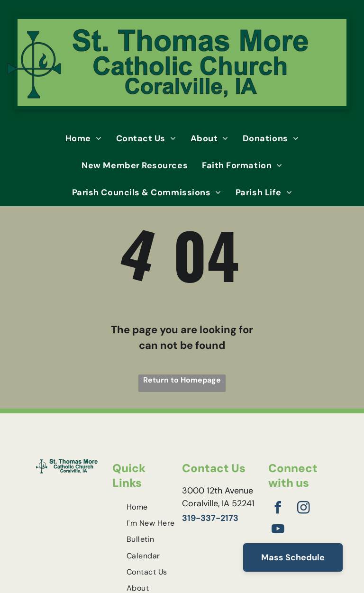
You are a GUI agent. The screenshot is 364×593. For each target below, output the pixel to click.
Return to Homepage (182, 380)
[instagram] (303, 509)
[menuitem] (84, 139)
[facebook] (278, 509)
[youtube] (278, 530)
